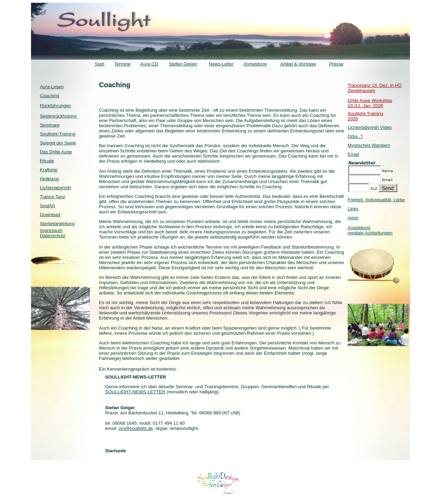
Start (100, 64)
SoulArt (48, 206)
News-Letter (221, 64)
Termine (122, 64)
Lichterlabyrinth (55, 188)
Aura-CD (149, 64)
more (353, 218)
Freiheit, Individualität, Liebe (376, 200)
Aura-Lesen (52, 87)
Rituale (47, 161)
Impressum (51, 230)
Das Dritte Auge (56, 152)
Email (353, 154)
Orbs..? (355, 136)
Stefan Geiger (183, 64)
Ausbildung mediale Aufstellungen (370, 230)
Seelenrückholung (58, 116)
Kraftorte (49, 170)
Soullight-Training (58, 134)
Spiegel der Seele (58, 143)
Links (353, 209)
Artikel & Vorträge (298, 64)
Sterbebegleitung (57, 224)
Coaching (50, 96)
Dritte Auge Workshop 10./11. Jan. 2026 (370, 103)
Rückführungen (55, 106)
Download (50, 215)
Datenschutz (53, 236)
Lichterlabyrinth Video (370, 127)
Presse (336, 64)
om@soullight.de (136, 428)
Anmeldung (255, 64)
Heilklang (49, 179)
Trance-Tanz (53, 197)
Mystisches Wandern (369, 145)
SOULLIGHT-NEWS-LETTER (135, 392)
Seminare (50, 125)
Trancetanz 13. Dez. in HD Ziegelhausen (375, 88)
